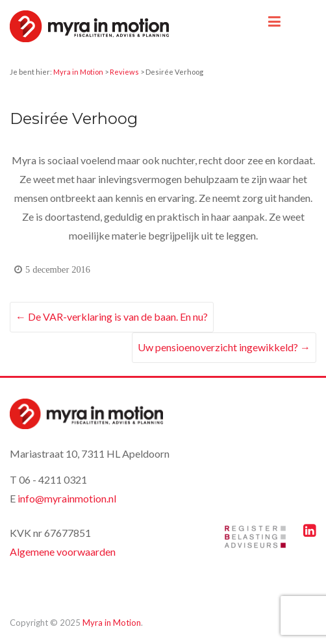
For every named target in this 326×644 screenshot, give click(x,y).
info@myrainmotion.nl (67, 498)
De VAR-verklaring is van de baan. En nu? (112, 316)
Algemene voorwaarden (63, 551)
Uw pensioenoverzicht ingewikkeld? (224, 347)
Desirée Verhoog (74, 118)
